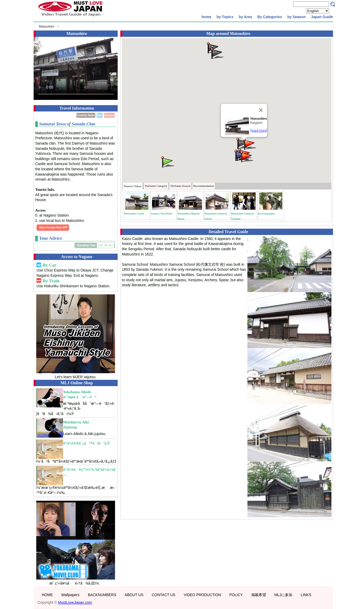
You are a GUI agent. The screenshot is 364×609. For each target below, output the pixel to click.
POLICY (236, 595)
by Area (245, 17)
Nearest (133, 186)
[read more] (259, 130)
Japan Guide (322, 17)
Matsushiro (47, 27)
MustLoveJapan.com (75, 602)
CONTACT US (164, 595)
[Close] (261, 110)
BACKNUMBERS (102, 595)
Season (180, 186)
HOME (47, 595)
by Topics (225, 17)
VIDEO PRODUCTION (202, 595)
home (206, 17)
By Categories (270, 17)
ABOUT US (134, 595)
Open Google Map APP (53, 227)
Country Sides (86, 115)
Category (156, 186)
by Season (297, 17)
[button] (249, 144)
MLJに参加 (283, 595)
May (100, 115)
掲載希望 (259, 595)
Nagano (109, 115)
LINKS (306, 595)
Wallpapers (70, 595)
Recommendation (204, 186)
